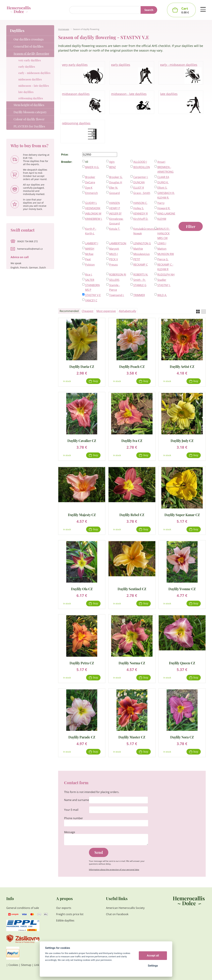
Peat (88, 259)
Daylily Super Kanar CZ (182, 515)
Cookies (13, 965)
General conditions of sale (23, 908)
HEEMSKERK (93, 208)
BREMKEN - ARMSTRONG (165, 169)
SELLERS (114, 280)
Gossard (114, 193)
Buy (96, 381)
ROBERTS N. (141, 275)
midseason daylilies (83, 102)
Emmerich (92, 193)
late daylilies (181, 102)
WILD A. (162, 295)
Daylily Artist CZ (182, 366)
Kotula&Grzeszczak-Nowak (142, 231)
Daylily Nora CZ (182, 737)
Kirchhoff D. (141, 219)
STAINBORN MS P (92, 287)
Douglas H (116, 182)
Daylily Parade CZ (82, 737)
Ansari (161, 162)
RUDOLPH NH (166, 275)
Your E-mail (71, 810)
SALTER (90, 280)
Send (99, 852)
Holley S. (139, 208)
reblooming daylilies (83, 132)
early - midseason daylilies (181, 73)
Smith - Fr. (140, 280)
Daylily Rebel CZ (132, 515)
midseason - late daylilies (132, 102)
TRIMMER (139, 295)
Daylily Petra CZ (82, 663)
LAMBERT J (92, 243)
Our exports (64, 908)
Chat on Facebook (117, 914)
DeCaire (90, 182)
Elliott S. (162, 188)
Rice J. (89, 275)
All (87, 162)
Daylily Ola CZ (82, 589)
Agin (112, 162)
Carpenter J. (141, 177)
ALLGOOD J (140, 162)
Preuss (113, 265)
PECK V (114, 259)
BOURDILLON (142, 167)
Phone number (74, 818)
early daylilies (132, 73)
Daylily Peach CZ (132, 366)
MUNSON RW (166, 254)
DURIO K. (163, 182)
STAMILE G (140, 285)
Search (149, 10)
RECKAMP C (141, 265)
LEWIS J (162, 243)
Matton (162, 249)
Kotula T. (115, 229)
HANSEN (114, 203)
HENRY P (115, 208)
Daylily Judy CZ (182, 440)
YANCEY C (91, 300)
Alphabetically (127, 311)
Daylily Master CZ (132, 737)
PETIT (137, 259)
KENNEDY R (141, 214)
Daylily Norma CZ (132, 663)
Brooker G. (116, 177)
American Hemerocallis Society (125, 908)
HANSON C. (140, 203)
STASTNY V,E (93, 295)
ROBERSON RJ (118, 275)
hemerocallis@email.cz (30, 249)
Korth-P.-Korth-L (91, 231)
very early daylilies (83, 73)
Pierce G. (163, 259)
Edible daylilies (65, 920)
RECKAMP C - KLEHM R (165, 267)
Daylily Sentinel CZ (132, 589)
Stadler (162, 280)
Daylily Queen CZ (182, 663)
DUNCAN (139, 182)
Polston (90, 265)
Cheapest (88, 311)
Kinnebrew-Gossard (116, 221)
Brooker (90, 177)
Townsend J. (117, 295)
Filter (191, 226)
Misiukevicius (142, 254)
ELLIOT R (139, 188)
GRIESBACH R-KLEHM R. (166, 195)
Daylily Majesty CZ (82, 515)
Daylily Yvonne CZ (182, 589)
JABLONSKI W (93, 214)
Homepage (64, 29)
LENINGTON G (142, 243)
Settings (153, 966)
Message (70, 832)
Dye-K (89, 188)
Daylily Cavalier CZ (82, 440)
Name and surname (77, 800)
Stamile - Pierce (115, 287)
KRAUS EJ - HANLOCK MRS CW (164, 233)
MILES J (113, 254)
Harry (161, 203)
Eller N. (114, 188)
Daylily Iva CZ (132, 440)
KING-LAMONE (166, 214)
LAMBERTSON (118, 243)
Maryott (114, 249)
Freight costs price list (70, 914)
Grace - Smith (142, 193)
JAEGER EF (115, 214)
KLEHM (162, 219)
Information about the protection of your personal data (114, 869)
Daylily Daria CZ (82, 366)
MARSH (90, 249)
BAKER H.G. (92, 167)
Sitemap (26, 965)
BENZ (112, 167)
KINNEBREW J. (94, 219)
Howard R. (164, 208)
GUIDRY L (91, 203)
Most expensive (106, 311)
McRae (89, 254)
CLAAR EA (163, 177)
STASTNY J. (164, 285)
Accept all (153, 956)
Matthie (138, 249)
